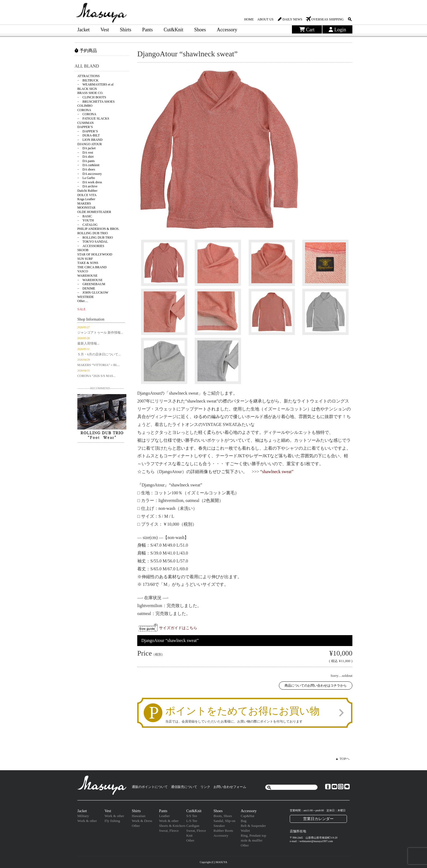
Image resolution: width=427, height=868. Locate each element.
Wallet (245, 831)
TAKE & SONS (88, 263)
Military (83, 816)
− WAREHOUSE (90, 280)
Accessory (227, 30)
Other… (83, 301)
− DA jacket (86, 148)
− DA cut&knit (88, 165)
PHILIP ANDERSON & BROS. (98, 229)
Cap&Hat (248, 816)
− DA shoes (86, 169)
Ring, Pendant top (254, 835)
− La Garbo (86, 178)
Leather (164, 816)
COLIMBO (85, 106)
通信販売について (184, 787)
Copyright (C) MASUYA (213, 862)
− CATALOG (87, 225)
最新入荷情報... (88, 343)
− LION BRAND (90, 140)
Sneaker (219, 826)
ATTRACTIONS (89, 76)
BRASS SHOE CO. (90, 93)
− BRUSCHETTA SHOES (96, 102)
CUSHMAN (86, 123)
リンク (205, 787)
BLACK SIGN (87, 89)
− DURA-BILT (89, 135)
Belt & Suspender (253, 826)
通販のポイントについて (150, 787)
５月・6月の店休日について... (99, 354)
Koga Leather (86, 199)
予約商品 (86, 51)
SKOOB (83, 250)
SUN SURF (85, 259)
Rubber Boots (223, 831)
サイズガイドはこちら (178, 628)
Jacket (83, 30)
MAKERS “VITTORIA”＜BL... (99, 365)
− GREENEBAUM (91, 284)
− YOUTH (86, 220)
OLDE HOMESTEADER (94, 212)
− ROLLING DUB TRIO (95, 237)
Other (136, 826)
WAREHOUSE (87, 276)
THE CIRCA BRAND (92, 267)
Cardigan (193, 826)
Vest (105, 30)
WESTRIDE (86, 297)
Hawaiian (139, 816)
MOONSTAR (86, 208)
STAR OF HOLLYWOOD (95, 254)
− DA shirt (86, 157)
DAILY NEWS (292, 19)
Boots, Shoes (223, 816)
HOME (249, 19)
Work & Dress (142, 821)
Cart (307, 30)
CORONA (84, 110)
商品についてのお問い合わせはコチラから (316, 686)
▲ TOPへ (342, 759)
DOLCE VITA (87, 195)
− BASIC (85, 216)
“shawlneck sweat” (277, 472)
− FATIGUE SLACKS (93, 118)
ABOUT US (265, 19)
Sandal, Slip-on (224, 821)
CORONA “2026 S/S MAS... (96, 376)
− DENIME (86, 288)
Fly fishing (112, 821)
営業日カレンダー (318, 819)
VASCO (83, 271)
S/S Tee (192, 816)
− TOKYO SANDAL (93, 242)
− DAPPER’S (88, 131)
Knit (189, 835)
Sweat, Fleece (169, 831)
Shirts (126, 30)
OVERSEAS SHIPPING (327, 19)
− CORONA (87, 114)
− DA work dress (90, 182)
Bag (244, 821)
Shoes (200, 30)
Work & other (87, 821)
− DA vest (85, 153)
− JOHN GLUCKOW (93, 293)
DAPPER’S (85, 127)
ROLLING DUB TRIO (93, 233)
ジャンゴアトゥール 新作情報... (100, 333)
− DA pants (86, 161)
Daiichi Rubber (87, 191)
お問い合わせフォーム (230, 787)
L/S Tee (192, 821)
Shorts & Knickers (172, 826)
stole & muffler (252, 840)
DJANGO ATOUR (90, 144)
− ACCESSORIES (91, 246)
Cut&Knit (173, 30)
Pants (147, 30)
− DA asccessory (90, 174)
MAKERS (84, 203)
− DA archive (87, 186)
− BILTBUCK (88, 80)
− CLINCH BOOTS (92, 97)
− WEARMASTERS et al (95, 84)
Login (337, 30)
